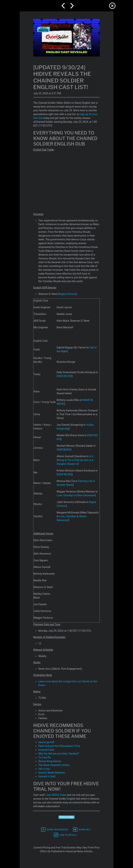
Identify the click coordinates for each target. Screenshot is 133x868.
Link (65, 835)
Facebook (55, 830)
